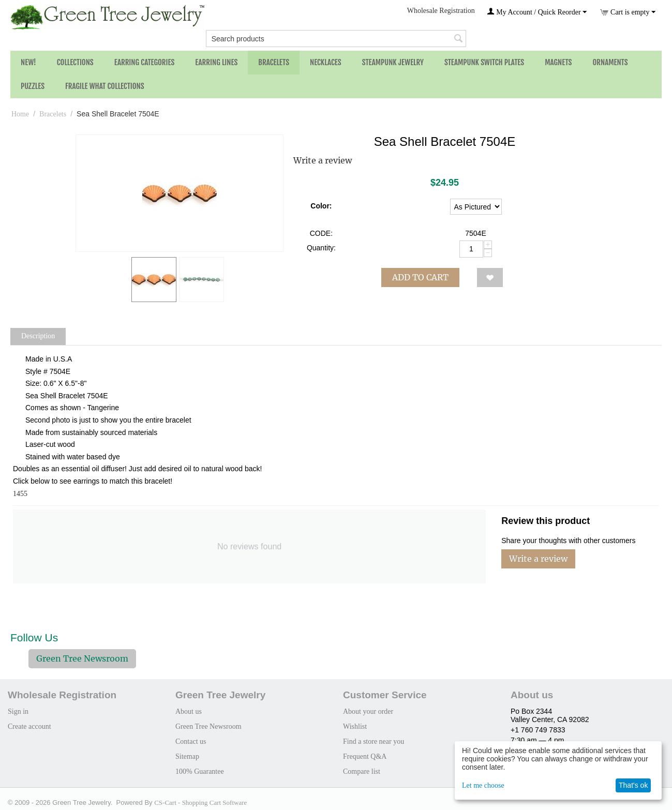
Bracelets (274, 62)
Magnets (558, 62)
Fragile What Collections (105, 86)
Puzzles (33, 86)
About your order (368, 711)
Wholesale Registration (441, 11)
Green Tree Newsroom (82, 658)
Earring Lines (216, 62)
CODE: (321, 233)
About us (189, 711)
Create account (29, 726)
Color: (321, 206)
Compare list (362, 771)
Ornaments (610, 62)
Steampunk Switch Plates (484, 62)
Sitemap (187, 756)
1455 (20, 494)
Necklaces (326, 62)
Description (38, 336)
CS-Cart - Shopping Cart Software (200, 802)
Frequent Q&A (365, 756)
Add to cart (420, 277)
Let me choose (483, 785)
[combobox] (336, 39)
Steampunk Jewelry (393, 62)
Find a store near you (374, 741)
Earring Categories (145, 62)
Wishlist (355, 726)
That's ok (633, 785)
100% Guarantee (200, 771)
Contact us (191, 741)
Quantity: (321, 248)
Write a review (323, 160)
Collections (75, 62)
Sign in (18, 711)
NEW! (28, 62)
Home (20, 114)
